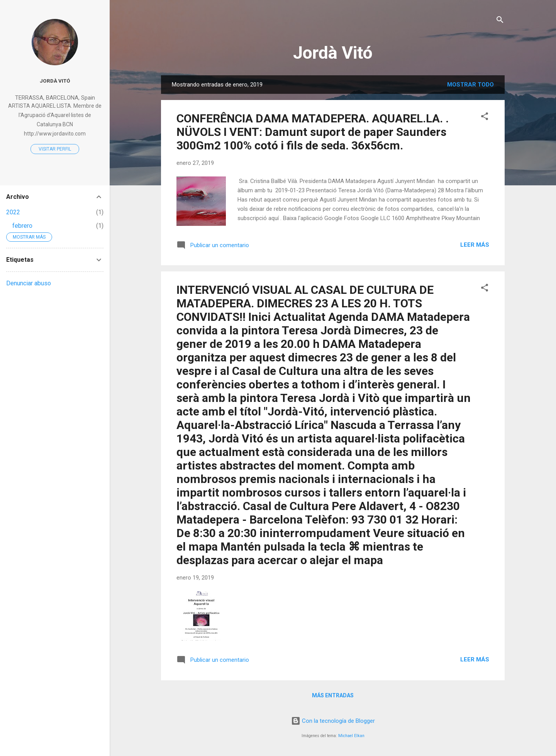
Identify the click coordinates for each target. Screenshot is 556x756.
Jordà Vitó (333, 53)
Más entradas (333, 695)
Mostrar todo (470, 85)
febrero (22, 226)
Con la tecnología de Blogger (333, 721)
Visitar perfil (55, 149)
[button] (485, 118)
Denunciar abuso (29, 283)
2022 (13, 212)
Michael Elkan (351, 736)
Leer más (475, 245)
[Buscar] (500, 21)
